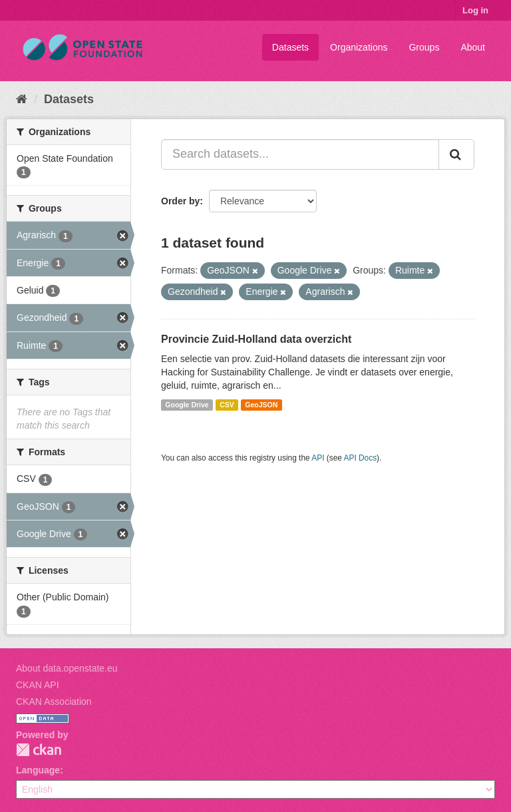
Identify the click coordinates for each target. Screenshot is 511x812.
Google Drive (187, 405)
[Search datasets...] (300, 154)
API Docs (361, 458)
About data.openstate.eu (67, 668)
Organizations (359, 47)
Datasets (290, 47)
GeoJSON (261, 405)
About (473, 47)
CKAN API (38, 685)
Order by (180, 201)
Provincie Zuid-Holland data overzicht (256, 339)
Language (38, 770)
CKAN (39, 750)
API (318, 458)
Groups (424, 47)
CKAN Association (54, 702)
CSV (227, 405)
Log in (475, 10)
